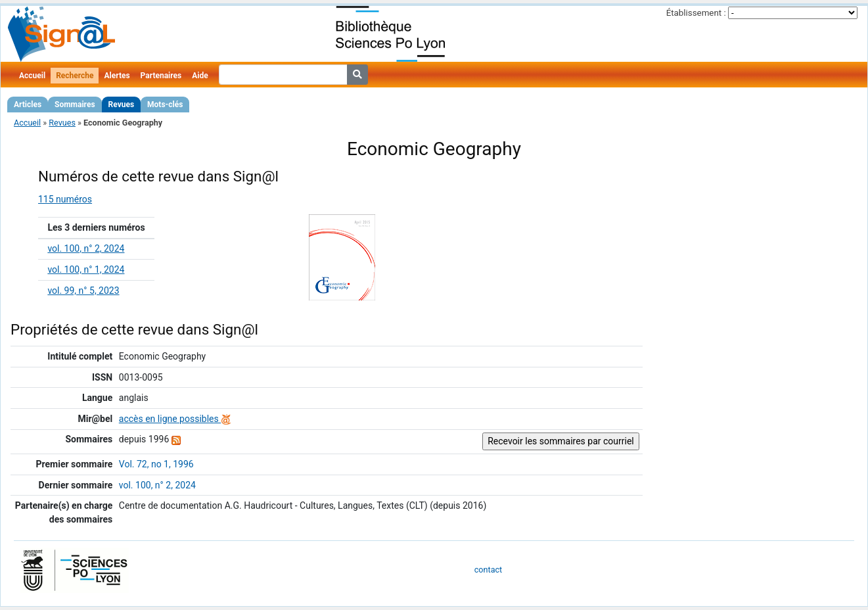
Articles (28, 105)
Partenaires (161, 76)
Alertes (117, 76)
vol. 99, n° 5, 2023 (83, 291)
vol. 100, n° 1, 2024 (86, 270)
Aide (200, 76)
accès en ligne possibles (175, 419)
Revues (122, 105)
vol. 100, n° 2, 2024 (86, 248)
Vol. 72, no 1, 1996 (156, 464)
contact (488, 570)
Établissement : (696, 13)
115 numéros (65, 199)
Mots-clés (165, 105)
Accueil (32, 76)
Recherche (75, 76)
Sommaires (75, 105)
